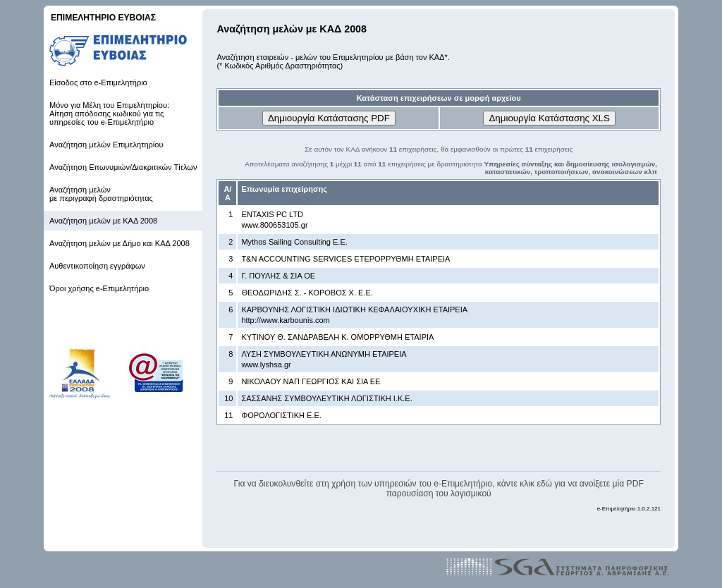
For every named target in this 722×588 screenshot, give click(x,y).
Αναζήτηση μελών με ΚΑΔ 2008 (103, 221)
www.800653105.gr (274, 225)
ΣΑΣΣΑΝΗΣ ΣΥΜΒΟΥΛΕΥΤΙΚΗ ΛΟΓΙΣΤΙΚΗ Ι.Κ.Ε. (326, 398)
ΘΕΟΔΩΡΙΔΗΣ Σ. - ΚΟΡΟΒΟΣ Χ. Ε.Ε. (307, 293)
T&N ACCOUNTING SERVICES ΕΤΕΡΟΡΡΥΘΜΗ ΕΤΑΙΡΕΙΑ (345, 259)
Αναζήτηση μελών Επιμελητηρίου (106, 145)
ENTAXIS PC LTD (272, 214)
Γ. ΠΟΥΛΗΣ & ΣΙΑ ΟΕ (278, 276)
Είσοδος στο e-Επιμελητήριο (98, 82)
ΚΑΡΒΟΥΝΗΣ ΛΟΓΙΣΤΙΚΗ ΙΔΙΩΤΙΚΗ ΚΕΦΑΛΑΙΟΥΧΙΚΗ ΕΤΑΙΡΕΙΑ (354, 310)
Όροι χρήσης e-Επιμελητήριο (99, 288)
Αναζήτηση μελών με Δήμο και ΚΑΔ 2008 (120, 243)
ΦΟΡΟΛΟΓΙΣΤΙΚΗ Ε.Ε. (281, 415)
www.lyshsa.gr (266, 365)
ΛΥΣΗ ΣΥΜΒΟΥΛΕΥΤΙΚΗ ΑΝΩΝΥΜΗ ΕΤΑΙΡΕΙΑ (324, 354)
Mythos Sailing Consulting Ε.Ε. (294, 242)
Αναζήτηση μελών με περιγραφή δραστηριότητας (101, 194)
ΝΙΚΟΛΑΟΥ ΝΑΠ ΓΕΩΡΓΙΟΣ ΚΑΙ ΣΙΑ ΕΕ (311, 381)
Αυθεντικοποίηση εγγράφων (97, 266)
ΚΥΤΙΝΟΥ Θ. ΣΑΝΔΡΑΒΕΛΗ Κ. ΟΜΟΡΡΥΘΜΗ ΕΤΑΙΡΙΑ (337, 337)
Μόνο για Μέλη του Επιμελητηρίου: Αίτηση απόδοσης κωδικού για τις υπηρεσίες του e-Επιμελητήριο (109, 114)
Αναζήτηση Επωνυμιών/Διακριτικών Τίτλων (123, 167)
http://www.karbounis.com (285, 320)
